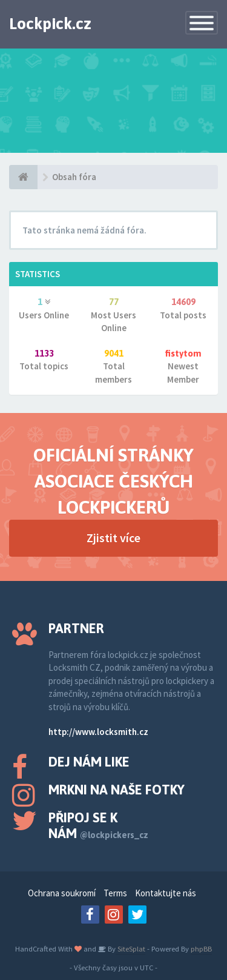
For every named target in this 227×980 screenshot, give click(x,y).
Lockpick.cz (50, 24)
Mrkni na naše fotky (117, 790)
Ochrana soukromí (62, 893)
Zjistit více (113, 538)
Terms (115, 893)
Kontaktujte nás (166, 893)
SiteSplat (130, 948)
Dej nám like (89, 762)
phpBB (201, 948)
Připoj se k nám (98, 825)
